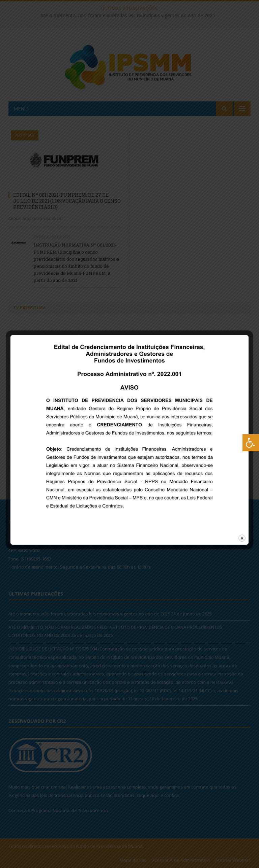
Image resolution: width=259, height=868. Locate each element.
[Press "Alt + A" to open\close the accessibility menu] (251, 443)
